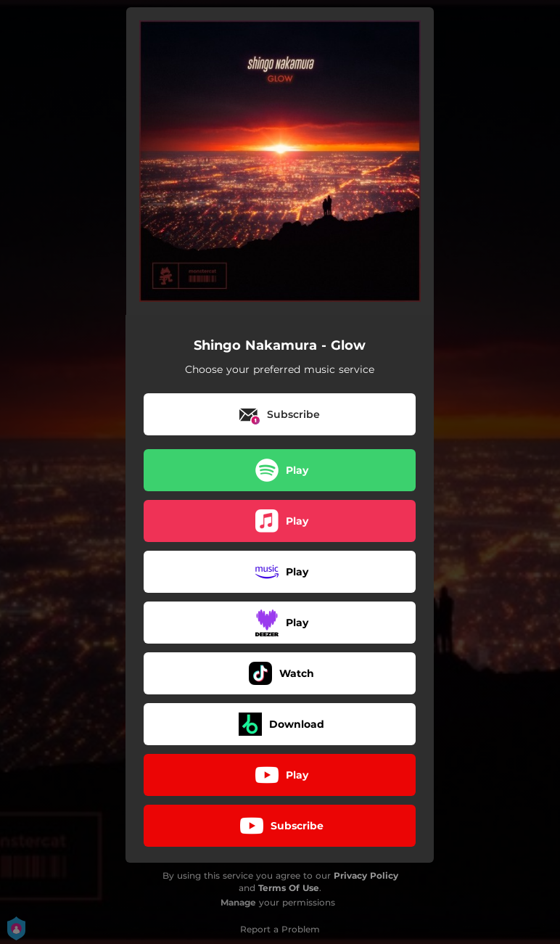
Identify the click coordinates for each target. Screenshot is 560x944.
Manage (238, 902)
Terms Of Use (289, 888)
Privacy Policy (366, 875)
